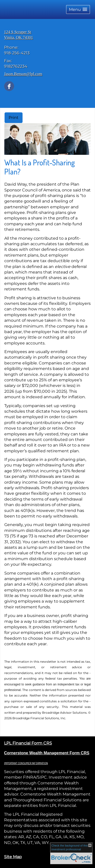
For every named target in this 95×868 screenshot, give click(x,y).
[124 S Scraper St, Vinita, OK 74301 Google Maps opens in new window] (18, 35)
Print (14, 118)
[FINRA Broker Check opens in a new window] (71, 853)
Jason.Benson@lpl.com (23, 74)
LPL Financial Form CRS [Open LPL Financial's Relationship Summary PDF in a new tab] (28, 743)
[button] (78, 9)
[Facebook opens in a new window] (9, 85)
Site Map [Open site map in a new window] (13, 857)
